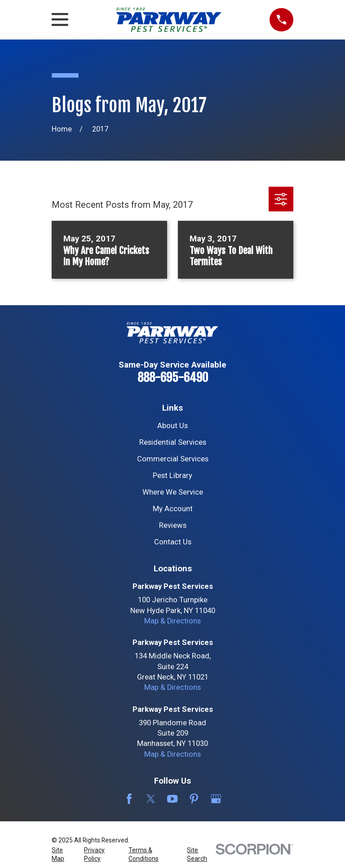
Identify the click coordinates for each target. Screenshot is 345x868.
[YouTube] (172, 799)
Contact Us (173, 542)
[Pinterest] (194, 799)
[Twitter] (151, 799)
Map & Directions (172, 621)
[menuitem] (63, 855)
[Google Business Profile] (216, 799)
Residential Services (173, 442)
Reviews (173, 525)
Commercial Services (173, 459)
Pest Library (172, 476)
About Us (172, 426)
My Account (173, 509)
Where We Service (173, 492)
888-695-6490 (173, 377)
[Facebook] (129, 799)
